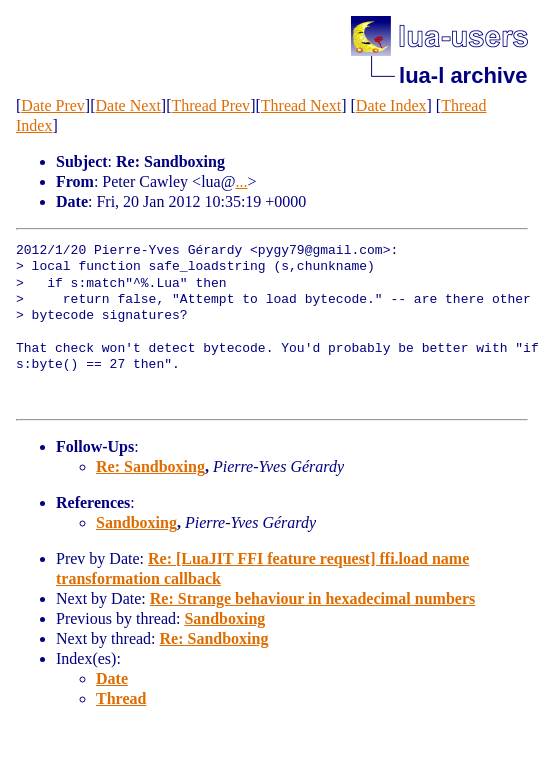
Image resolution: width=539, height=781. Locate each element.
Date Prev (53, 105)
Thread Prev (210, 105)
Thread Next (301, 105)
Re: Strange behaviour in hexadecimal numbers (312, 598)
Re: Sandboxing (150, 466)
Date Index (391, 105)
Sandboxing (136, 522)
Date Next (128, 105)
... (241, 181)
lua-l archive (463, 75)
